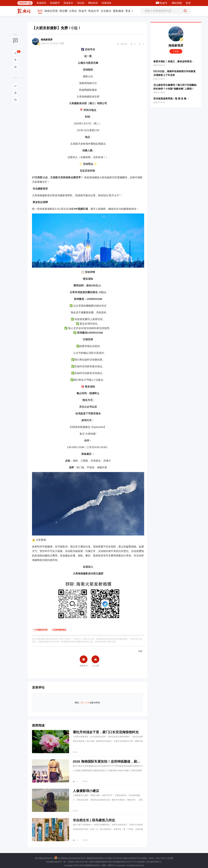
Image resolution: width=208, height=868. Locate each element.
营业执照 (141, 862)
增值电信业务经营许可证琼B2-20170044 (104, 858)
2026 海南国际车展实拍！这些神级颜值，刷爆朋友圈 (111, 761)
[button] (25, 3)
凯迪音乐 (68, 3)
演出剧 (81, 3)
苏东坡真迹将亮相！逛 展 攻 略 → (172, 99)
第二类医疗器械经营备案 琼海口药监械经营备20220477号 (110, 862)
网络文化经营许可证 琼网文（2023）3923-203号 (144, 858)
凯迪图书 (55, 3)
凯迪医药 (41, 3)
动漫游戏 (106, 3)
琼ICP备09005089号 (44, 858)
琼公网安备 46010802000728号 (70, 858)
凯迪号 (164, 3)
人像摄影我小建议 (86, 791)
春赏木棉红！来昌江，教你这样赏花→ (174, 61)
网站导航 (177, 3)
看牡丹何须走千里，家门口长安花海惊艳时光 (106, 732)
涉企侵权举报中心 (154, 862)
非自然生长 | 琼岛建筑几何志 (94, 820)
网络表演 (93, 3)
